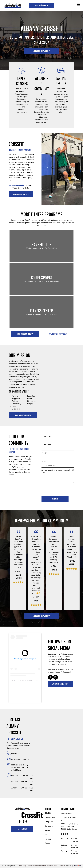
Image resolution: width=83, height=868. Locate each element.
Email (44, 453)
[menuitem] (53, 817)
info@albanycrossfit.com (20, 759)
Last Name (46, 445)
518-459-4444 (16, 754)
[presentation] (58, 490)
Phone (45, 462)
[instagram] (56, 677)
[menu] (78, 5)
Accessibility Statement (46, 866)
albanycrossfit (29, 681)
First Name (46, 436)
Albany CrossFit (16, 681)
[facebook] (50, 677)
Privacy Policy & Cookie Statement (28, 866)
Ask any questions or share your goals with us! (58, 471)
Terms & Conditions (59, 866)
